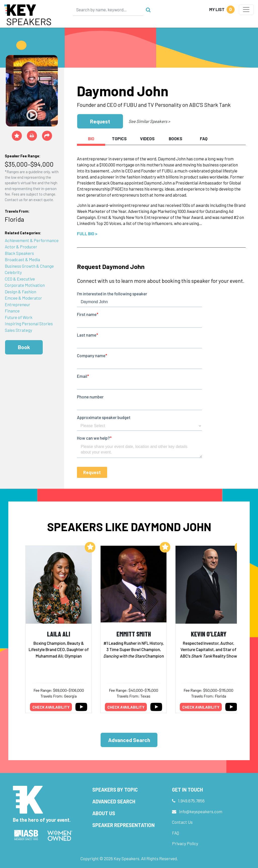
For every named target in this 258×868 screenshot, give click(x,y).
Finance (12, 311)
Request (100, 121)
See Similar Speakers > (149, 121)
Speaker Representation (123, 825)
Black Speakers (19, 253)
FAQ (176, 833)
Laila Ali (59, 634)
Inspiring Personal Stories (29, 324)
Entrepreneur (17, 304)
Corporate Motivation (25, 285)
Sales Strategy (18, 330)
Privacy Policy (185, 843)
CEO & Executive (20, 279)
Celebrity (13, 272)
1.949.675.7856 (191, 801)
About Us (104, 813)
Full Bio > (87, 234)
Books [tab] (176, 139)
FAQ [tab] (204, 139)
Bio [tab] (91, 139)
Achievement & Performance (32, 240)
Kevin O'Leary (209, 634)
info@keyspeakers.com (201, 811)
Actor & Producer (21, 247)
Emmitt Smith (134, 634)
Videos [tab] (147, 139)
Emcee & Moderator (23, 298)
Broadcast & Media (22, 259)
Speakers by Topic (115, 790)
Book (24, 347)
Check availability (51, 707)
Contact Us (182, 822)
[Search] (108, 10)
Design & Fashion (20, 292)
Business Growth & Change (29, 266)
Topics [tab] (119, 139)
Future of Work (19, 317)
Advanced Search (129, 740)
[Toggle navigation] (246, 10)
